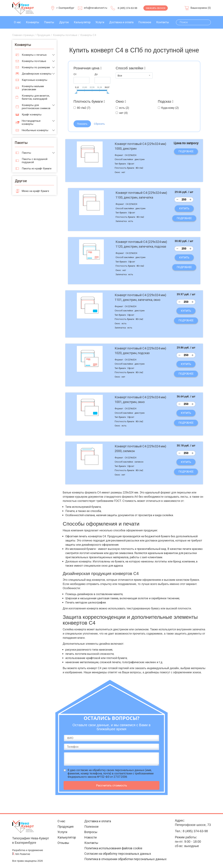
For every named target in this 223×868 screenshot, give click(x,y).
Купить (184, 208)
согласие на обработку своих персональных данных (110, 770)
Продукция (66, 827)
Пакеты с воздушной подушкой (35, 161)
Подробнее (186, 151)
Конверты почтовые (34, 61)
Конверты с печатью (34, 55)
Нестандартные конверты (31, 122)
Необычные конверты (35, 130)
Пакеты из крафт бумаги (37, 169)
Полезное (145, 22)
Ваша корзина (199, 8)
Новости (91, 837)
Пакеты (49, 22)
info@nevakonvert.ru (96, 8)
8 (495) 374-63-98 (127, 8)
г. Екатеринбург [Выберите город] (66, 8)
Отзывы (63, 843)
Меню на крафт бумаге (35, 191)
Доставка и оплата (121, 22)
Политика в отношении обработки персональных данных (125, 859)
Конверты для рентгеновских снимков (36, 107)
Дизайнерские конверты (37, 74)
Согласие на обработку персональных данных (118, 854)
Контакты (163, 22)
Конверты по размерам (36, 67)
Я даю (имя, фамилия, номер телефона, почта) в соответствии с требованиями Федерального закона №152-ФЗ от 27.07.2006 (111, 773)
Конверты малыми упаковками (33, 88)
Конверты (33, 22)
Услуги (100, 22)
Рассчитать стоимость (112, 785)
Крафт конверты (32, 115)
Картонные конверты (34, 80)
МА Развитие (23, 854)
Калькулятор (82, 22)
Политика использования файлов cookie (113, 848)
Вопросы (91, 832)
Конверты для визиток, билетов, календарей (36, 97)
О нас (17, 22)
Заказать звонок (156, 8)
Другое (64, 22)
